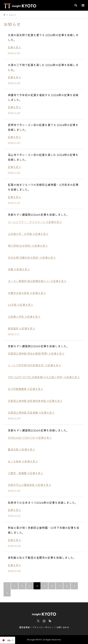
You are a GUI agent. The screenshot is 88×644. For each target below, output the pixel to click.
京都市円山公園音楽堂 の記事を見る (30, 485)
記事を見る (14, 47)
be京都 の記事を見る (21, 305)
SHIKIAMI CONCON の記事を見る (30, 438)
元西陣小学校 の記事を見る (24, 317)
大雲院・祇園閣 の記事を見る (26, 473)
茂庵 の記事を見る (19, 269)
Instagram (44, 621)
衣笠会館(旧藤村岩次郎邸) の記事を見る (32, 257)
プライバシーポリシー (43, 627)
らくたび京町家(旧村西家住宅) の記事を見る (34, 365)
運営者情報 (24, 627)
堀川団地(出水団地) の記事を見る (28, 246)
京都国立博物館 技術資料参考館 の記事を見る (35, 401)
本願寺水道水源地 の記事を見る (27, 293)
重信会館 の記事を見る (22, 449)
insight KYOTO (35, 639)
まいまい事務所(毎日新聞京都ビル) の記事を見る (37, 281)
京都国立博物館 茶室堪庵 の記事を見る (31, 413)
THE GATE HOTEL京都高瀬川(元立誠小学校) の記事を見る (44, 377)
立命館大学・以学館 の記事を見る (28, 234)
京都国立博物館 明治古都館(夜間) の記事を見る (36, 353)
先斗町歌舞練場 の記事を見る (26, 389)
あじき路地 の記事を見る (23, 461)
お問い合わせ (63, 627)
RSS (50, 621)
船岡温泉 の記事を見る (22, 328)
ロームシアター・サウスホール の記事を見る (35, 222)
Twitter (38, 621)
